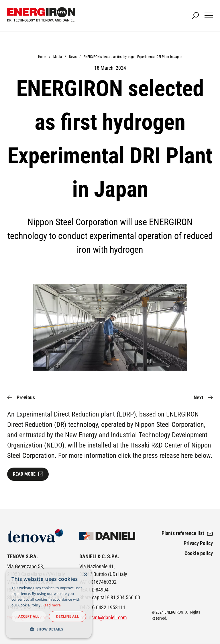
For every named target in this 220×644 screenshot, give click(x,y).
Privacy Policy (198, 543)
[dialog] (49, 603)
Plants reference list (183, 533)
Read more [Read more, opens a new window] (52, 605)
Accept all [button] (29, 616)
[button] (49, 629)
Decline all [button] (68, 616)
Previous (26, 397)
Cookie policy (199, 553)
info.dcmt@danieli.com (103, 617)
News (73, 57)
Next (199, 397)
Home (42, 57)
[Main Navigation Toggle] (209, 16)
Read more (24, 474)
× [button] (85, 575)
